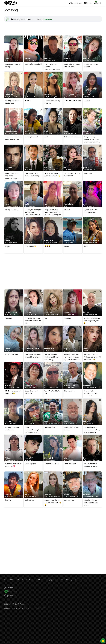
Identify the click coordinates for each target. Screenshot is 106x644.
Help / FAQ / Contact (12, 579)
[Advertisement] (53, 29)
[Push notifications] (103, 641)
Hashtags (69, 579)
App (76, 579)
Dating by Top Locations (54, 579)
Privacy (32, 579)
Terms (25, 579)
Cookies (40, 579)
